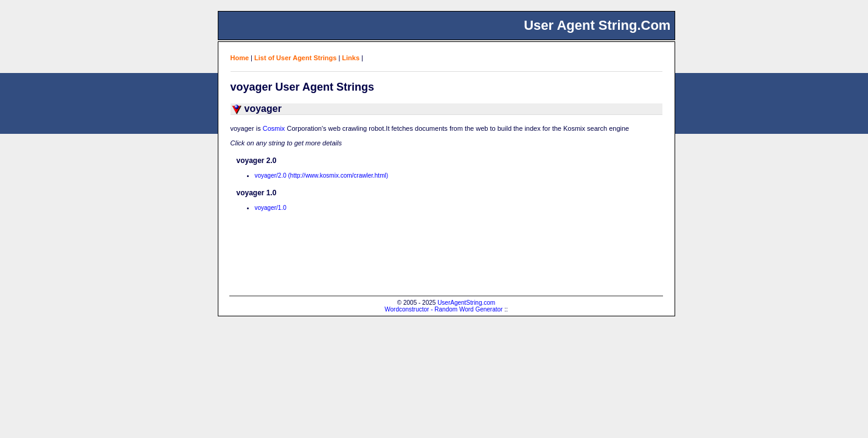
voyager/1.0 (271, 208)
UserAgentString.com (466, 303)
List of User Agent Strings (295, 58)
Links (351, 58)
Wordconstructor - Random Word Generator (443, 309)
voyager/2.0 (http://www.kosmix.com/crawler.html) (322, 176)
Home (240, 58)
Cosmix (274, 128)
